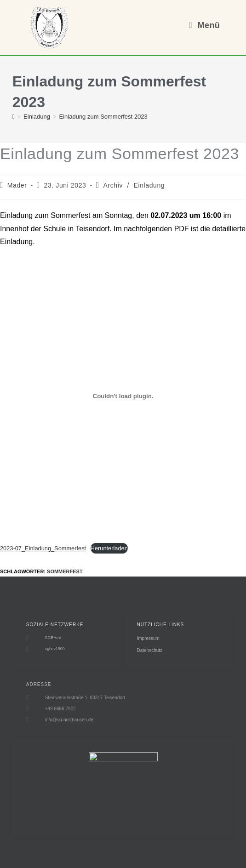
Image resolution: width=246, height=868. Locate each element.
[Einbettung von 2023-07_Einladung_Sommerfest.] (123, 396)
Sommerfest (65, 571)
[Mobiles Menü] (204, 25)
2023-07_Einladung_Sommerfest (43, 548)
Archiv (113, 185)
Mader (17, 185)
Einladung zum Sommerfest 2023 (103, 117)
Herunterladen (109, 548)
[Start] (14, 117)
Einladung (149, 185)
